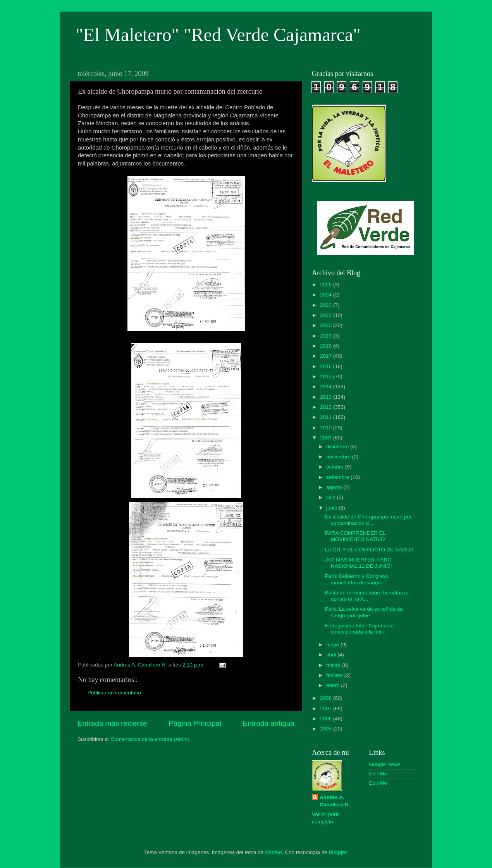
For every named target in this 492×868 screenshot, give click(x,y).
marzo (334, 665)
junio (332, 508)
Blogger (338, 852)
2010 (327, 428)
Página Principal (195, 723)
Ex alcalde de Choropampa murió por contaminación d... (368, 520)
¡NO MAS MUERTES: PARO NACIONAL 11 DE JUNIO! (359, 563)
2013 (327, 397)
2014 (327, 387)
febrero (335, 675)
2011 (327, 417)
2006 (327, 719)
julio (332, 497)
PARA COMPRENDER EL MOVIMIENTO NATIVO (355, 536)
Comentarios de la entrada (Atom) (150, 739)
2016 (327, 366)
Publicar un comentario (114, 693)
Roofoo (274, 852)
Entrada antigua (269, 723)
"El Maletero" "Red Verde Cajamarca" (218, 35)
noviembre (339, 457)
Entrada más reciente (112, 723)
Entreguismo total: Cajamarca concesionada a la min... (360, 629)
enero (334, 685)
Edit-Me (378, 774)
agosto (335, 487)
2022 (327, 315)
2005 (327, 729)
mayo (333, 645)
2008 (327, 698)
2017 (327, 356)
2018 (327, 346)
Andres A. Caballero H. (335, 801)
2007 (327, 709)
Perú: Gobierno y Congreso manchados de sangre (357, 579)
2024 (327, 295)
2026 (327, 285)
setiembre (338, 477)
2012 (327, 407)
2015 (327, 376)
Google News (385, 764)
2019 (327, 336)
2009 (327, 438)
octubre (336, 467)
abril (332, 655)
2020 (327, 325)
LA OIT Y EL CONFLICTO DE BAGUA (369, 550)
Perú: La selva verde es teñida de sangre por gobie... (364, 612)
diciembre (338, 447)
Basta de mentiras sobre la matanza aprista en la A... (367, 596)
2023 (327, 305)
